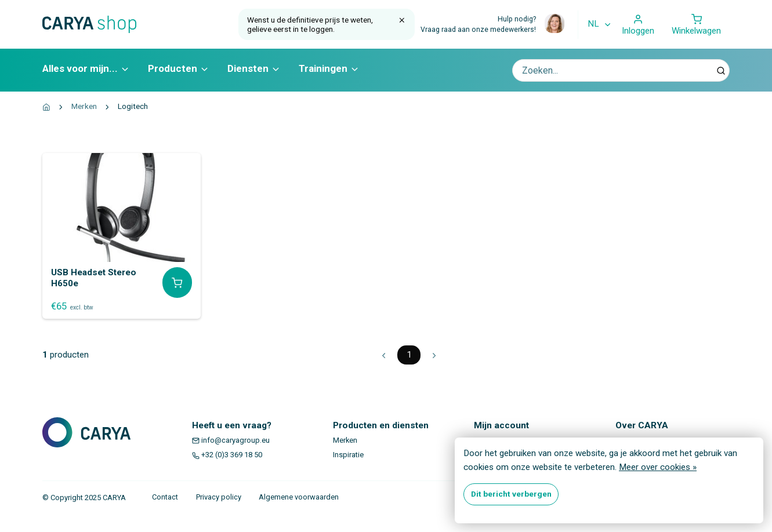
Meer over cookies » (658, 467)
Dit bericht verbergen (511, 494)
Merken (84, 106)
